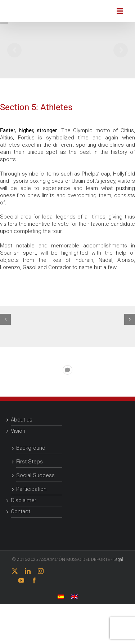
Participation (31, 489)
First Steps (30, 462)
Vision (18, 431)
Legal (118, 559)
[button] (5, 319)
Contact (21, 511)
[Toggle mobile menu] (120, 11)
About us (22, 420)
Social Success (35, 475)
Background (31, 448)
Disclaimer (24, 500)
